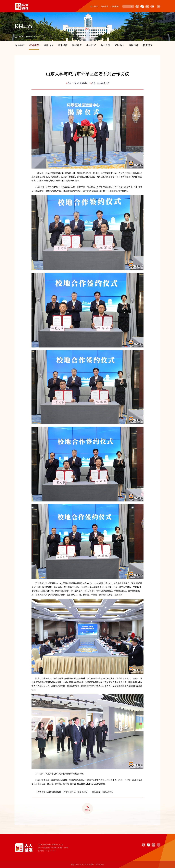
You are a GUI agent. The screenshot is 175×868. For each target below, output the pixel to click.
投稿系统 (105, 6)
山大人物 (105, 45)
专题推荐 (134, 45)
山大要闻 (19, 45)
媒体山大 (49, 45)
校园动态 (30, 36)
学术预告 (77, 45)
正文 (37, 36)
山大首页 (94, 6)
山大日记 (91, 45)
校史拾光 (148, 45)
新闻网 (21, 36)
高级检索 (115, 6)
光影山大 (119, 45)
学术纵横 (63, 45)
